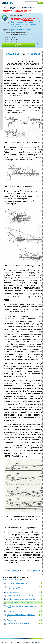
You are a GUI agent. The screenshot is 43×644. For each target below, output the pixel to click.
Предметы (14, 7)
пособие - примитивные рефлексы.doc (21, 599)
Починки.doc (11, 620)
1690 (39, 603)
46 (39, 592)
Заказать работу (23, 11)
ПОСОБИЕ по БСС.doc (15, 611)
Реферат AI (7, 11)
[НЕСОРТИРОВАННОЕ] (21, 30)
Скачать (18, 45)
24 (39, 596)
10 (39, 606)
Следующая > (35, 54)
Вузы (4, 7)
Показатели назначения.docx (18, 583)
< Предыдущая (12, 54)
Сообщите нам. (28, 20)
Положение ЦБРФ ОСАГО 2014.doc (20, 596)
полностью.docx (13, 592)
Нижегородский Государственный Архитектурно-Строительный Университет (26, 24)
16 (39, 623)
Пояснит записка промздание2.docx (20, 623)
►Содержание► (2, 89)
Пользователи (28, 7)
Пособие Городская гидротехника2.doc (21, 603)
